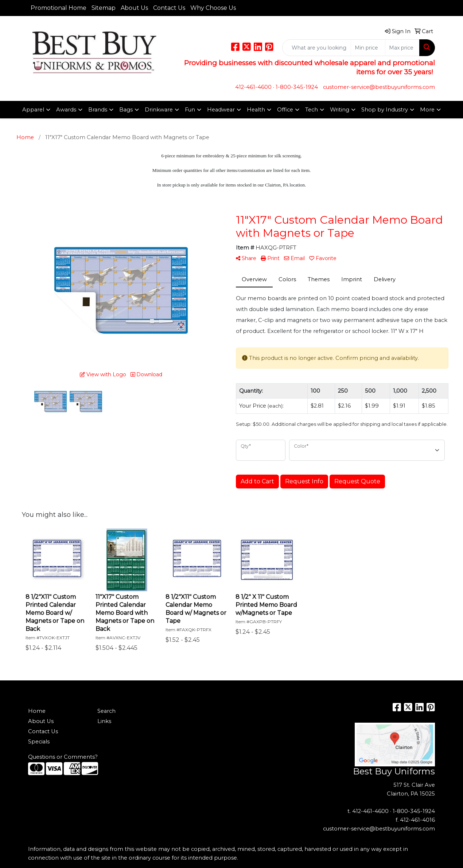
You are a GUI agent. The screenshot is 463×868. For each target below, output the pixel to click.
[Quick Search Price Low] (368, 48)
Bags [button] (126, 110)
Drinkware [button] (159, 110)
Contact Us (169, 8)
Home (37, 711)
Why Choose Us (213, 8)
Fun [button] (190, 110)
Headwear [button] (221, 110)
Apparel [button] (33, 110)
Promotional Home (59, 8)
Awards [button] (66, 110)
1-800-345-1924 (297, 87)
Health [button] (256, 110)
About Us (134, 8)
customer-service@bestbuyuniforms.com (379, 87)
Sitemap (104, 8)
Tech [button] (312, 110)
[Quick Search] (317, 48)
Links (104, 721)
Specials (39, 742)
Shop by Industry (385, 110)
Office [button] (285, 110)
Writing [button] (340, 110)
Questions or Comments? (63, 757)
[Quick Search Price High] (402, 48)
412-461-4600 (253, 87)
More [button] (427, 110)
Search (106, 711)
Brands (98, 110)
